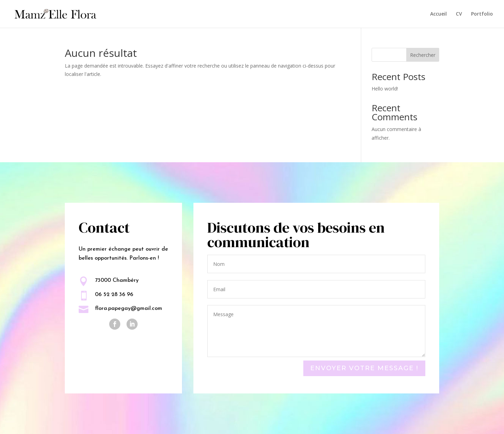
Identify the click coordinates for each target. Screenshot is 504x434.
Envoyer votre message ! (364, 368)
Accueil (438, 14)
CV (459, 14)
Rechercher (423, 55)
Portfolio (482, 14)
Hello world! (385, 89)
